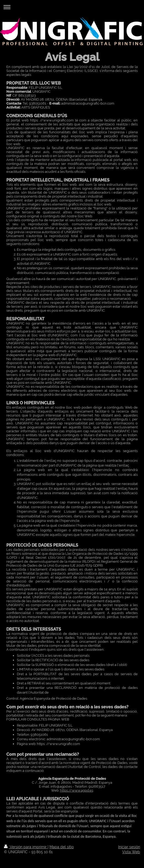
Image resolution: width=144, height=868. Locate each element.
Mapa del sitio (62, 847)
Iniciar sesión (129, 847)
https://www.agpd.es (77, 790)
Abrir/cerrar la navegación (72, 7)
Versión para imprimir (26, 847)
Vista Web (131, 852)
